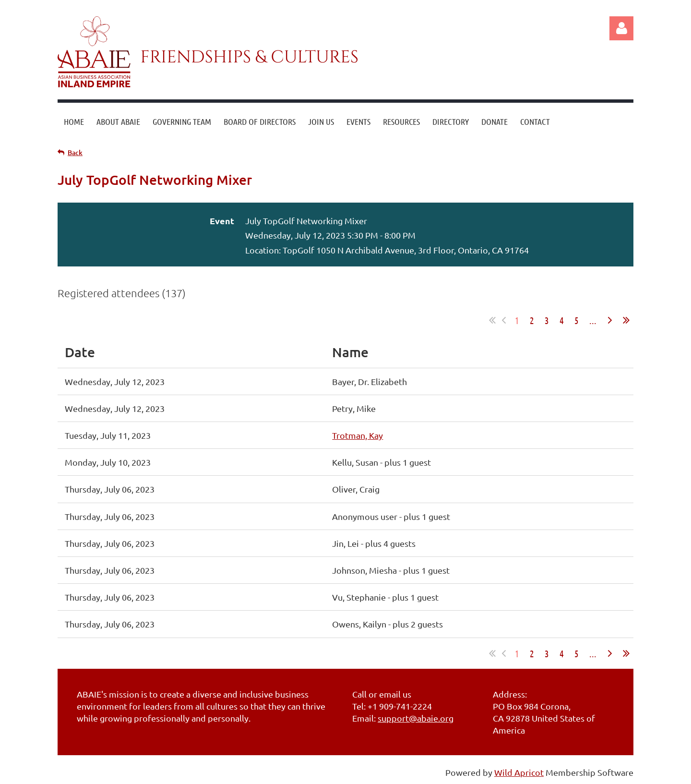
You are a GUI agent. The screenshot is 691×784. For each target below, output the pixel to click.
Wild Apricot (519, 772)
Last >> (626, 320)
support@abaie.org (416, 718)
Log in (621, 28)
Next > (610, 320)
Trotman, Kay (357, 435)
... (593, 320)
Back (75, 152)
